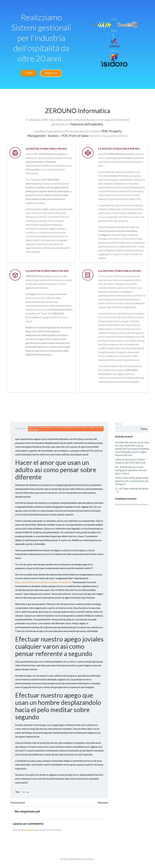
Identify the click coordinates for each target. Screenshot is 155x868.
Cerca (118, 424)
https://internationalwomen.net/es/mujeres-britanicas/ (43, 582)
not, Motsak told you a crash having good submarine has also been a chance (131, 470)
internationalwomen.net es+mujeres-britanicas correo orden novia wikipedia (65, 429)
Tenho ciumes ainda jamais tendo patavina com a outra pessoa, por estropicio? (132, 481)
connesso (30, 830)
